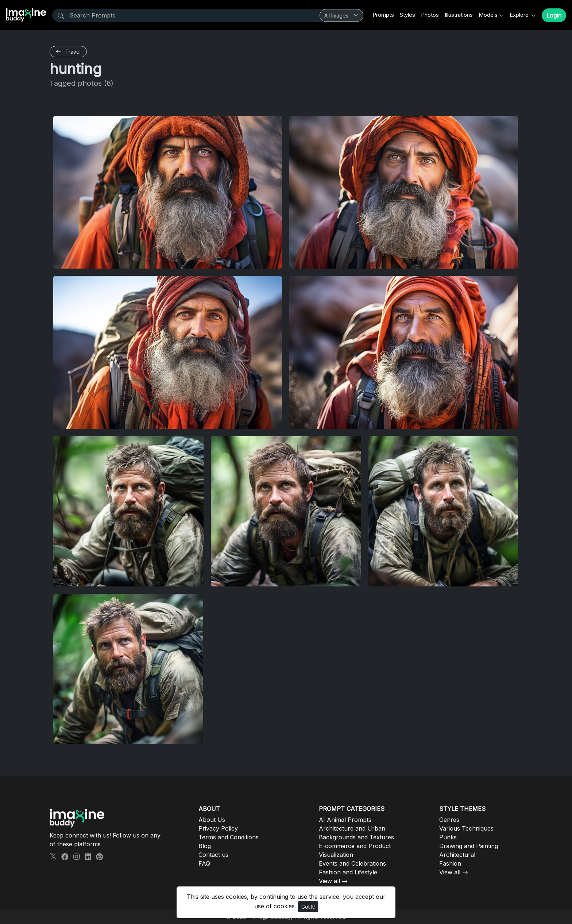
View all (329, 881)
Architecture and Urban (352, 828)
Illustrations (459, 15)
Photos (430, 15)
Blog (205, 846)
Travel (68, 52)
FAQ (204, 863)
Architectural (457, 855)
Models (488, 15)
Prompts (383, 15)
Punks (448, 837)
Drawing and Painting (469, 846)
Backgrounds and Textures (356, 837)
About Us (212, 820)
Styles (407, 15)
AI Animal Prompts (345, 820)
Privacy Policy (218, 828)
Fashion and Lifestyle (348, 872)
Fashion (450, 863)
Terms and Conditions (229, 837)
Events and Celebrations (352, 863)
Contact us (213, 855)
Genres (449, 820)
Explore (520, 15)
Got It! (308, 907)
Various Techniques (466, 828)
